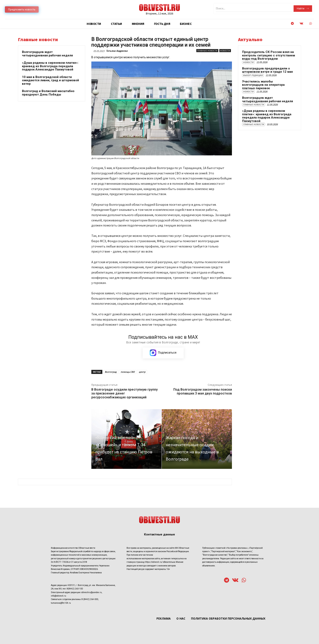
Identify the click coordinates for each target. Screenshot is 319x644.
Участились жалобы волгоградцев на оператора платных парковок (263, 85)
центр (142, 372)
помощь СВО (128, 372)
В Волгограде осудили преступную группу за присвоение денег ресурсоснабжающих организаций (125, 394)
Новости (225, 51)
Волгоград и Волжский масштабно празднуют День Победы (48, 93)
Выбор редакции (253, 75)
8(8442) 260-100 (75, 589)
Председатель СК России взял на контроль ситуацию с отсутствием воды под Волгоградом (269, 55)
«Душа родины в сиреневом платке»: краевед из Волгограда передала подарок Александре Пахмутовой (50, 66)
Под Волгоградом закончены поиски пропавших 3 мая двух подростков (203, 392)
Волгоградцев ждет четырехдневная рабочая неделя (47, 54)
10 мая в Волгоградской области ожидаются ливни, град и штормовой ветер (50, 80)
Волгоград (111, 372)
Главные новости (207, 51)
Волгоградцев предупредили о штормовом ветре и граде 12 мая (267, 70)
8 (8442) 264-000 (90, 599)
